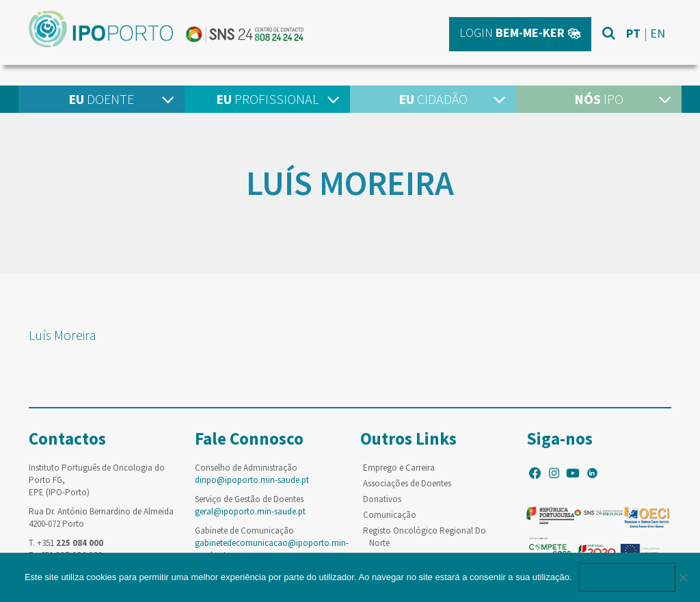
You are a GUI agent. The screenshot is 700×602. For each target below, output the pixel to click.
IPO (599, 99)
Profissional (267, 99)
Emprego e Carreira (399, 468)
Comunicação (390, 515)
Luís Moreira (63, 335)
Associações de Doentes (407, 483)
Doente (101, 99)
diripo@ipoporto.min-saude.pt (252, 480)
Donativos (382, 499)
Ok (628, 577)
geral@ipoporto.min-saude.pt (250, 511)
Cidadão (433, 99)
